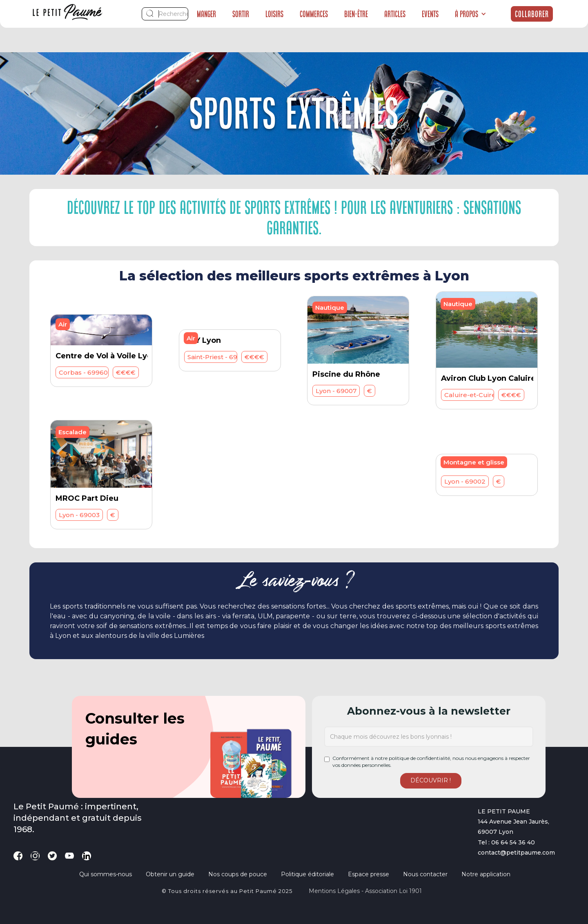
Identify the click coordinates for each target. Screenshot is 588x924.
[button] (471, 14)
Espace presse (369, 874)
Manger (206, 14)
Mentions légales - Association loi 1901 (365, 891)
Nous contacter (425, 874)
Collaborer (532, 14)
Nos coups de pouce (238, 874)
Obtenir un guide (170, 874)
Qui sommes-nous (106, 874)
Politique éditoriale (307, 874)
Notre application (486, 874)
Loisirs (274, 14)
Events (430, 14)
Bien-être (356, 14)
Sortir (241, 14)
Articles (395, 14)
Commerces (314, 14)
